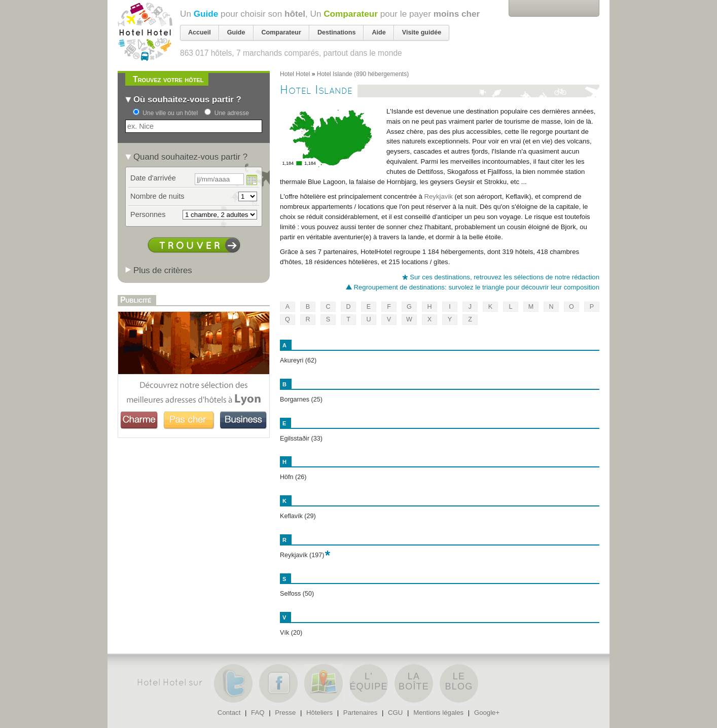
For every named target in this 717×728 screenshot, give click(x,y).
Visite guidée (422, 32)
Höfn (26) (293, 477)
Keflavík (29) (298, 516)
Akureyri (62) (298, 360)
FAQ (258, 713)
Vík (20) (291, 633)
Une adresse (232, 113)
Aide (379, 32)
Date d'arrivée (153, 178)
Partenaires (360, 713)
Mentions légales (438, 713)
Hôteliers (319, 713)
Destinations (337, 32)
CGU (395, 713)
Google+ (487, 713)
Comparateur (351, 14)
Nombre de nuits (157, 196)
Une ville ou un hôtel (170, 113)
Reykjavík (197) (302, 555)
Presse (285, 713)
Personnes (148, 214)
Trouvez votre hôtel (168, 79)
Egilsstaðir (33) (301, 439)
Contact (229, 713)
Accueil (200, 32)
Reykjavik (439, 196)
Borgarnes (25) (301, 399)
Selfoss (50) (297, 594)
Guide (206, 14)
